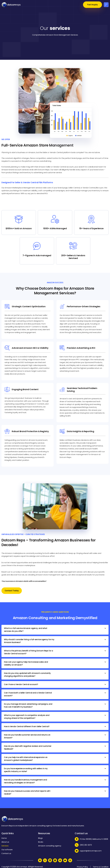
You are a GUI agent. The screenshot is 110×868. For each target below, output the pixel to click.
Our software (7, 850)
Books (41, 842)
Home (4, 838)
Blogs (40, 838)
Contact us (6, 853)
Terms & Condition (101, 867)
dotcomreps (22, 867)
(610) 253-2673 (86, 845)
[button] (106, 5)
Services (5, 846)
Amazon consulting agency (50, 846)
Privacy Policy (82, 867)
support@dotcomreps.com (91, 851)
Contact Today (12, 591)
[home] (11, 5)
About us (5, 842)
